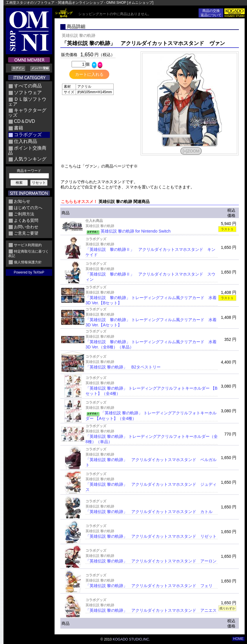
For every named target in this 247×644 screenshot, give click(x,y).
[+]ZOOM (191, 151)
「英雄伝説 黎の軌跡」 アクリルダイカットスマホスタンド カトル (149, 512)
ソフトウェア (28, 92)
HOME (238, 639)
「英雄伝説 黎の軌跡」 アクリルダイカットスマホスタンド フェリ (149, 586)
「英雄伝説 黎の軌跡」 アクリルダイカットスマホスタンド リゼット (151, 536)
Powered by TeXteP (29, 272)
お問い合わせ (26, 227)
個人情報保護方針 (28, 262)
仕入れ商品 (26, 141)
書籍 (19, 128)
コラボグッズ (28, 135)
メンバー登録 (40, 68)
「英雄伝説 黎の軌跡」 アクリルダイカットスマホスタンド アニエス (151, 610)
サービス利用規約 (28, 245)
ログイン (18, 68)
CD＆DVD (24, 121)
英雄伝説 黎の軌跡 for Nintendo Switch (136, 231)
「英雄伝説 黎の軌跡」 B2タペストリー (123, 367)
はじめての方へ (28, 208)
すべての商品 (28, 86)
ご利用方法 (24, 214)
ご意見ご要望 (26, 233)
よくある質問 (26, 220)
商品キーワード (29, 171)
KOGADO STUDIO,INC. (131, 639)
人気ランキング (30, 159)
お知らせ (22, 201)
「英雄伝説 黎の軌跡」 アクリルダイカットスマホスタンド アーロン (151, 561)
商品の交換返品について (211, 13)
